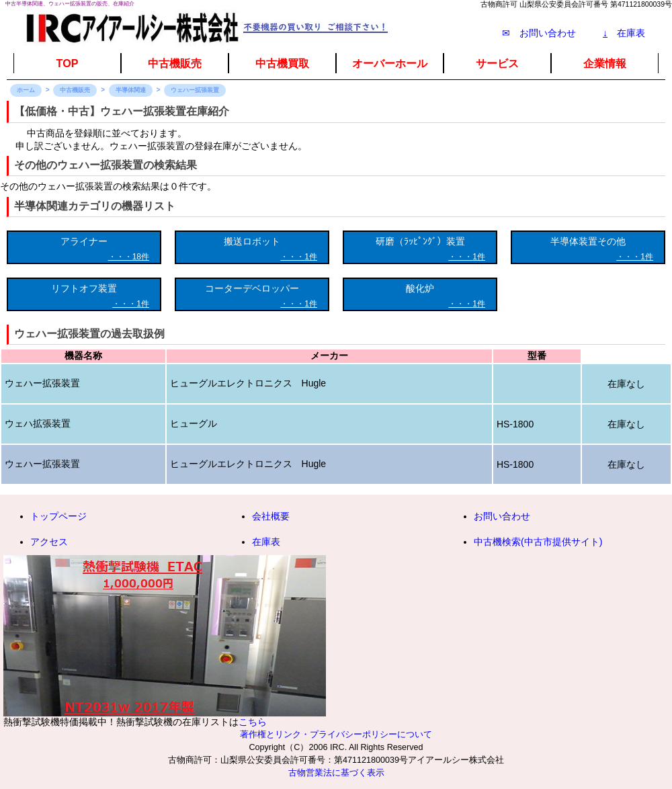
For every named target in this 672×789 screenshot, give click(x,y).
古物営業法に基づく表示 (336, 773)
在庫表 (624, 33)
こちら (253, 722)
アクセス (49, 542)
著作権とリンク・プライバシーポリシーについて (336, 735)
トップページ (58, 516)
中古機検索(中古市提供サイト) (538, 542)
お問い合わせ (502, 516)
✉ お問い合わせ (539, 33)
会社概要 (271, 516)
